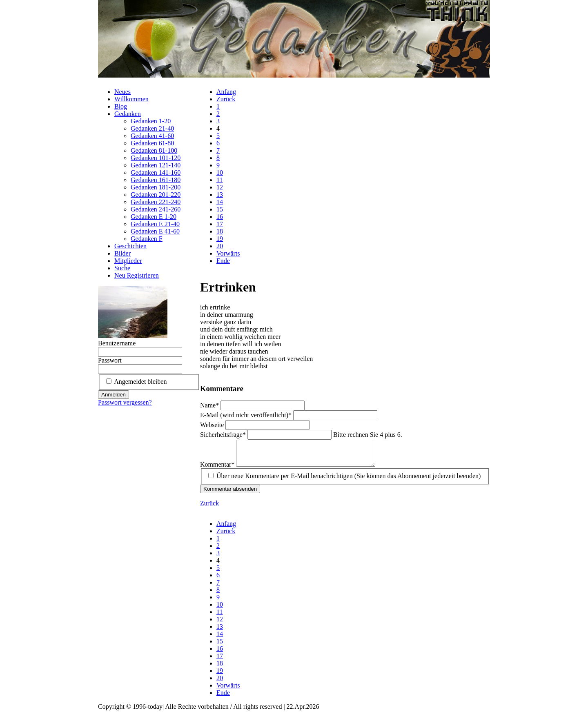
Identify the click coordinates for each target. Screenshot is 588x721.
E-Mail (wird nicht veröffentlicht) (247, 415)
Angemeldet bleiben (140, 382)
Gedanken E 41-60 (155, 231)
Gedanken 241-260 (156, 209)
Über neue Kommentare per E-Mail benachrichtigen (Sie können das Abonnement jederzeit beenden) (349, 481)
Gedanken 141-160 (156, 172)
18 (220, 231)
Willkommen (131, 99)
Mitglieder (128, 261)
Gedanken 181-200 (156, 187)
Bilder (122, 253)
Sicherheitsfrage (224, 435)
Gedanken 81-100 (154, 150)
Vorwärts (228, 253)
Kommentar (218, 469)
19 (220, 239)
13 (220, 195)
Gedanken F (147, 239)
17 (220, 224)
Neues (122, 92)
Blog (121, 106)
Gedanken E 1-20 (154, 217)
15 (220, 209)
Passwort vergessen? (125, 402)
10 (220, 172)
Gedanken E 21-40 (155, 224)
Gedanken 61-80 (152, 143)
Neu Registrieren (137, 275)
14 (220, 202)
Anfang (226, 92)
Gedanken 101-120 (156, 158)
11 (219, 180)
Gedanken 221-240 (156, 202)
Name (210, 405)
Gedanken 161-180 (156, 180)
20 (220, 246)
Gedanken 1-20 (151, 121)
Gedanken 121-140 (156, 165)
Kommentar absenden (230, 494)
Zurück (226, 99)
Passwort (110, 360)
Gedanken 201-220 (156, 195)
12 (220, 187)
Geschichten (130, 246)
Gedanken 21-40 (152, 128)
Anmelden (114, 395)
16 (220, 217)
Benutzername (117, 343)
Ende (223, 261)
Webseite (213, 425)
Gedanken (128, 114)
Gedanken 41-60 (152, 136)
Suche (122, 268)
